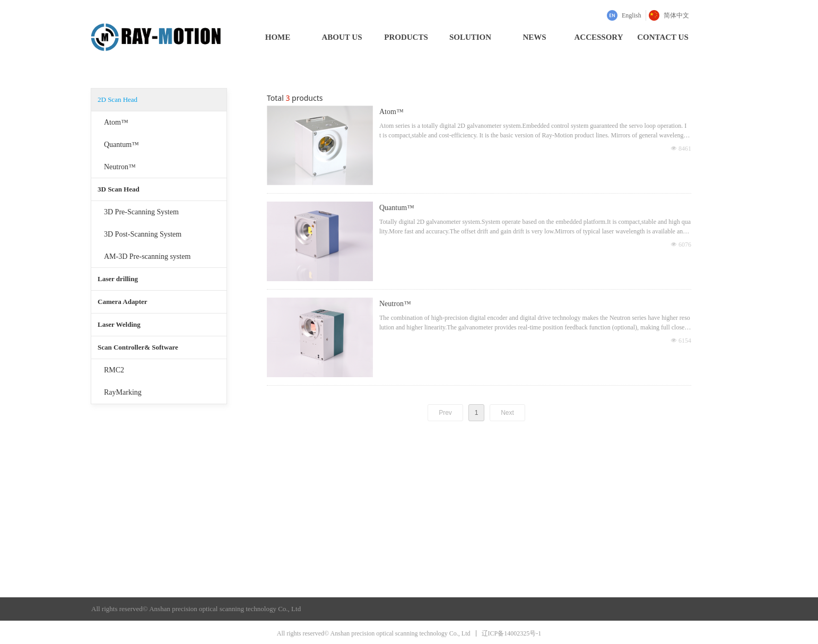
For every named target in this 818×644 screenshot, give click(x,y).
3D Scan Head (119, 189)
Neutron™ (120, 167)
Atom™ (116, 122)
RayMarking (123, 392)
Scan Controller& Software (138, 347)
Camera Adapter (123, 302)
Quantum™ (121, 145)
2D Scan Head (118, 99)
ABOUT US (342, 37)
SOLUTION (470, 37)
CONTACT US (663, 37)
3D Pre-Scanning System (141, 212)
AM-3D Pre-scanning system (147, 256)
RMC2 (114, 370)
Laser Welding (119, 324)
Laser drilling (118, 279)
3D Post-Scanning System (143, 234)
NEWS (534, 37)
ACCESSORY (599, 37)
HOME (278, 37)
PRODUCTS (406, 37)
